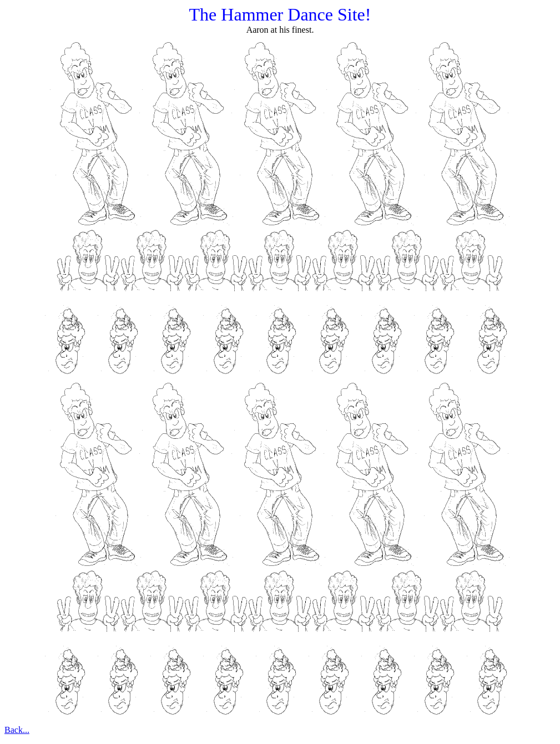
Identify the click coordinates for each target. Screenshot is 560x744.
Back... (17, 730)
